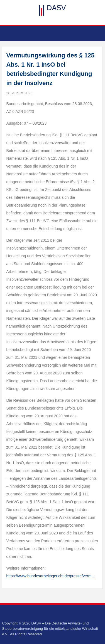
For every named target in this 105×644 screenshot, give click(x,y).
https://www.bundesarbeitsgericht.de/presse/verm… (51, 576)
